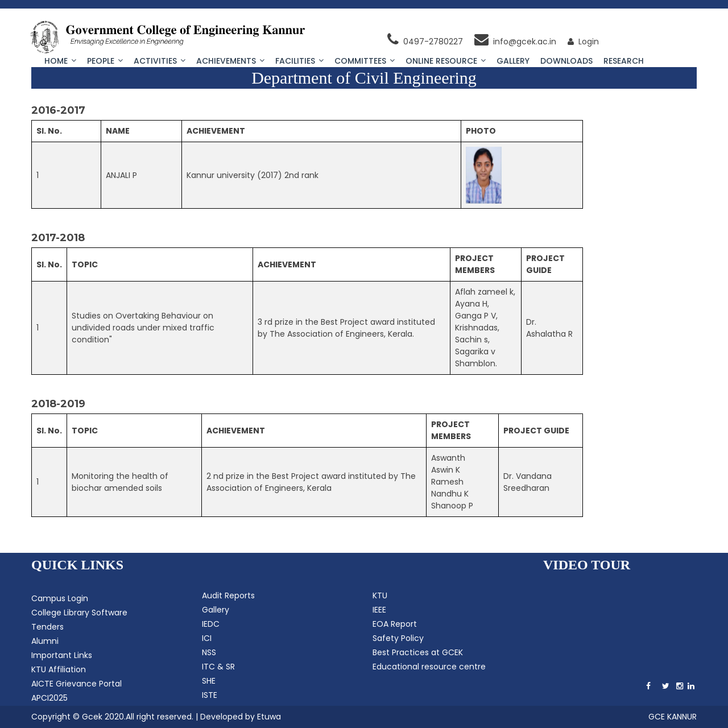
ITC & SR (218, 667)
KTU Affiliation (59, 669)
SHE (209, 681)
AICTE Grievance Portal (76, 684)
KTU (380, 595)
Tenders (47, 627)
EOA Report (395, 624)
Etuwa (269, 717)
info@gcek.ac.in (515, 42)
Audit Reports (228, 595)
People (105, 61)
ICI (207, 638)
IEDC (211, 624)
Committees (365, 61)
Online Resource (446, 61)
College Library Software (79, 613)
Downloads (566, 61)
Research (624, 61)
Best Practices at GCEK (418, 652)
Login (583, 42)
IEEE (379, 610)
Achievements (230, 61)
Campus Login (60, 598)
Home (60, 61)
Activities (160, 61)
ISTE (210, 695)
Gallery (513, 61)
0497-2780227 (425, 42)
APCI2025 (49, 698)
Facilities (299, 61)
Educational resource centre (429, 667)
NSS (209, 652)
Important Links (62, 655)
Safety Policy (398, 638)
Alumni (45, 641)
